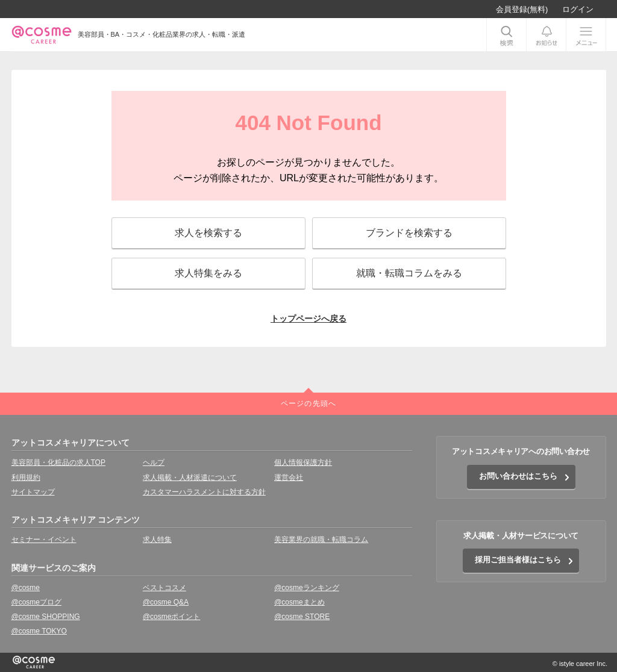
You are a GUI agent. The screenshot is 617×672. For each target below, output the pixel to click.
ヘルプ (154, 462)
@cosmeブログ (37, 602)
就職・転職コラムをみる (409, 273)
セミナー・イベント (44, 540)
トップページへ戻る (308, 319)
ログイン (578, 9)
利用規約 (26, 478)
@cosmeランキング (307, 588)
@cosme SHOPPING (46, 617)
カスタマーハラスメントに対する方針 (204, 492)
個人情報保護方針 (303, 462)
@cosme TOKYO (39, 631)
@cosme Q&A (166, 602)
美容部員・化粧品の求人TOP (58, 462)
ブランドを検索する (409, 233)
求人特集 (157, 540)
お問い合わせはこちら (518, 476)
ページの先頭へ (308, 403)
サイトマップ (33, 492)
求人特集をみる (208, 273)
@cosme (26, 588)
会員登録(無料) (522, 9)
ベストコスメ (164, 588)
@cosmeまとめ (299, 602)
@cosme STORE (302, 617)
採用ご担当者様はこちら (518, 560)
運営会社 (289, 478)
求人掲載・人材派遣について (190, 478)
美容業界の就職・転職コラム (321, 540)
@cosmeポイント (172, 617)
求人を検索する (208, 233)
